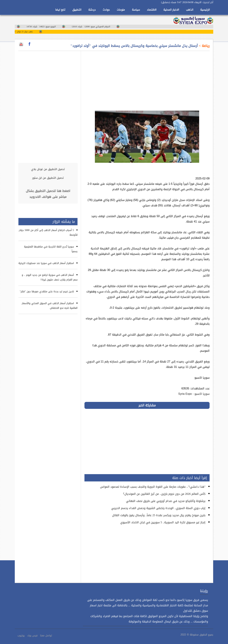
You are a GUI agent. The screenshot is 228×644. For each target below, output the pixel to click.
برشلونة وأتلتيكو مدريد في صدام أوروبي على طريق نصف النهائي (166, 501)
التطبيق (77, 10)
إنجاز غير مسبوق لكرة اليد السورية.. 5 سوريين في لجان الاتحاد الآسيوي (163, 522)
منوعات (121, 10)
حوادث (106, 10)
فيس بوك (32, 636)
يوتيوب (21, 636)
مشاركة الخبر (147, 405)
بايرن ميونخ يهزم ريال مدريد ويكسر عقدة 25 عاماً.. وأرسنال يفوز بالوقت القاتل (159, 515)
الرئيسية (205, 10)
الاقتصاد (152, 10)
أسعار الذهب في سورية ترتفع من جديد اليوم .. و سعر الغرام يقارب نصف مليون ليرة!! (50, 277)
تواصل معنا (46, 636)
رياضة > (204, 46)
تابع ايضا (60, 10)
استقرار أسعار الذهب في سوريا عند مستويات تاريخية (46, 263)
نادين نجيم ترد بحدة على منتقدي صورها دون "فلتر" (47, 292)
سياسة (136, 10)
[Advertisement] (147, 79)
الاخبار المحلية (171, 10)
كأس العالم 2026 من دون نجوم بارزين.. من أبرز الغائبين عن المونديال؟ (164, 494)
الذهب (190, 10)
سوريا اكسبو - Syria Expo (194, 394)
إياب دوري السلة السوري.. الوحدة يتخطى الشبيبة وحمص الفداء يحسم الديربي (158, 508)
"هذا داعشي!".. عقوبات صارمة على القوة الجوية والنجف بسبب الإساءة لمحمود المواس (153, 487)
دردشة (92, 10)
